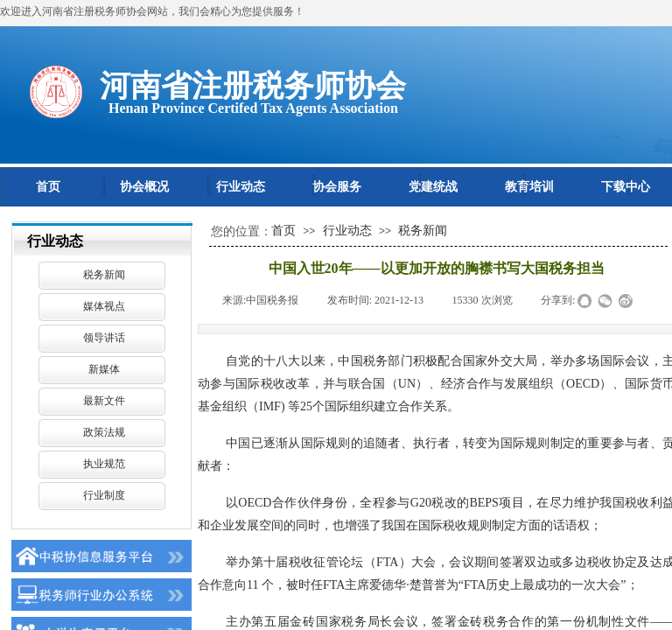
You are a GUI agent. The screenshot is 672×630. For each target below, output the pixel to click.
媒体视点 (104, 306)
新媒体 (104, 369)
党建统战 (433, 187)
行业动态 (241, 187)
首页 (48, 187)
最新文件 (104, 401)
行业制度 (104, 495)
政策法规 (104, 432)
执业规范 (104, 464)
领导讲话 (104, 338)
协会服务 (337, 187)
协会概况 (144, 187)
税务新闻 (104, 275)
